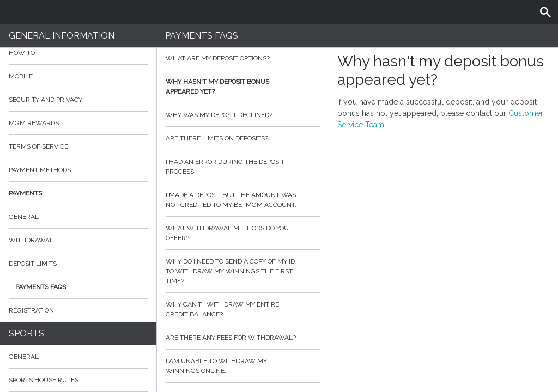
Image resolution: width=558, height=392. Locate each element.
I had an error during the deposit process (243, 167)
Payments (78, 193)
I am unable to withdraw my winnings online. (243, 366)
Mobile (21, 76)
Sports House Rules (44, 380)
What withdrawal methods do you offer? (243, 233)
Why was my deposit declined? (243, 115)
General (24, 217)
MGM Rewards (34, 123)
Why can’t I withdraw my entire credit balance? (243, 309)
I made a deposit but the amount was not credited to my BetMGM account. (243, 200)
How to (78, 53)
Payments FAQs (41, 287)
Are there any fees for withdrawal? (243, 338)
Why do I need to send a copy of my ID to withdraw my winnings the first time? (243, 271)
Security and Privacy (46, 100)
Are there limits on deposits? (243, 138)
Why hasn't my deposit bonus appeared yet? (243, 87)
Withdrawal (31, 240)
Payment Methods (78, 170)
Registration (31, 310)
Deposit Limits (33, 264)
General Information (62, 36)
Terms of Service (78, 146)
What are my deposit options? (243, 58)
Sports (26, 333)
